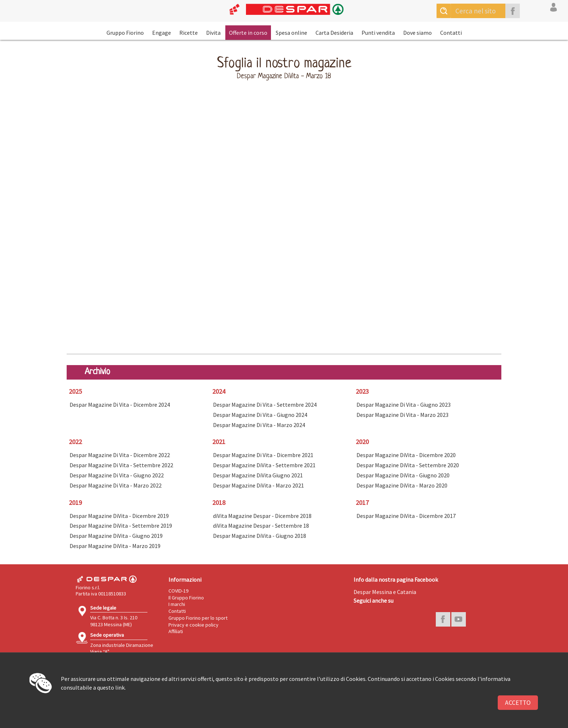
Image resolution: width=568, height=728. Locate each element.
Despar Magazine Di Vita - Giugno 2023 (404, 405)
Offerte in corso (248, 33)
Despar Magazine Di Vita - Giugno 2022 (117, 475)
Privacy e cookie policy (193, 625)
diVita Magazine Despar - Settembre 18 (261, 526)
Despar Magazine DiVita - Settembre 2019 (121, 526)
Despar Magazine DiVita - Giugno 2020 (403, 475)
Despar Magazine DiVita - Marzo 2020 (402, 485)
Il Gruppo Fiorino (186, 598)
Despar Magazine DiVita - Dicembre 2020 (406, 455)
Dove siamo (417, 33)
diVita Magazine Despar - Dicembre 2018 (262, 516)
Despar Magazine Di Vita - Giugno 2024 (260, 415)
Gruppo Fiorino (125, 33)
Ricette (189, 33)
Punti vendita (378, 33)
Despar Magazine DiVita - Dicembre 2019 (119, 516)
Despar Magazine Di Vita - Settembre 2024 (265, 405)
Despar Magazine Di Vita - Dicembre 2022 (120, 455)
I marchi (177, 604)
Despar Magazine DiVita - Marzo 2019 (115, 546)
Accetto (518, 703)
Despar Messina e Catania (385, 592)
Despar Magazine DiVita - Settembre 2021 (264, 465)
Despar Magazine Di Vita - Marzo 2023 (402, 415)
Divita (213, 33)
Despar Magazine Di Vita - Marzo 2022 (116, 485)
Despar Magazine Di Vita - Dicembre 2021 (263, 455)
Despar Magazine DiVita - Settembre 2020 (408, 465)
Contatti (451, 33)
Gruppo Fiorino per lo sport (198, 618)
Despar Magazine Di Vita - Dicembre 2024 (120, 405)
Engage (162, 33)
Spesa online (291, 33)
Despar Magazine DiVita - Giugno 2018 (260, 536)
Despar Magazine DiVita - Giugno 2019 (116, 536)
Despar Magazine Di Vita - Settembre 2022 (121, 465)
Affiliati (176, 631)
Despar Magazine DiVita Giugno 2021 (258, 475)
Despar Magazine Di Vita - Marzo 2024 (259, 425)
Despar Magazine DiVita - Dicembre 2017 (406, 516)
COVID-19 (178, 591)
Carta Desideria (334, 33)
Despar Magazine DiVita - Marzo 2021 (258, 485)
